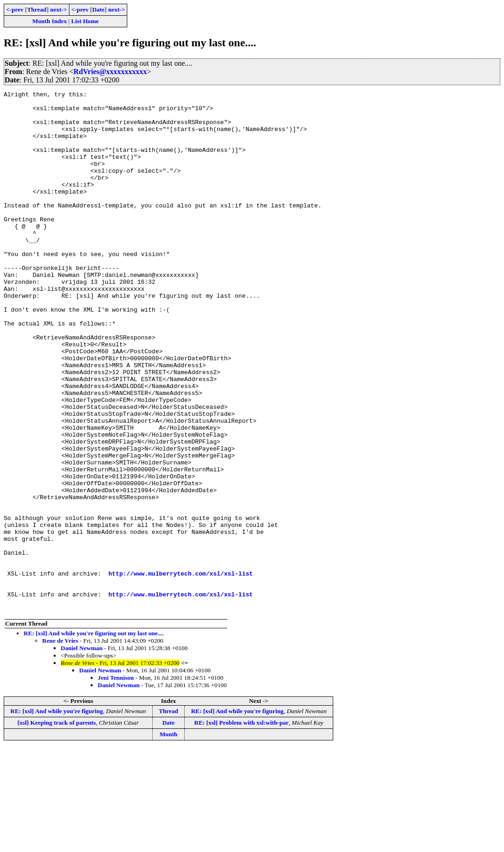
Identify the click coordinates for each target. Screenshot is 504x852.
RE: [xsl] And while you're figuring (56, 815)
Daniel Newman (82, 752)
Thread (37, 9)
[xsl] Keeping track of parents (57, 827)
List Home (85, 21)
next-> (58, 9)
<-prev (15, 9)
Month (169, 838)
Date (98, 9)
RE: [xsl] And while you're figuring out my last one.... (94, 737)
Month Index (50, 21)
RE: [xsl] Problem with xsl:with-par (242, 827)
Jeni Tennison (116, 782)
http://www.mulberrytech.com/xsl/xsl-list (180, 670)
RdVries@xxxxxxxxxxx (110, 72)
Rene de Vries (60, 745)
